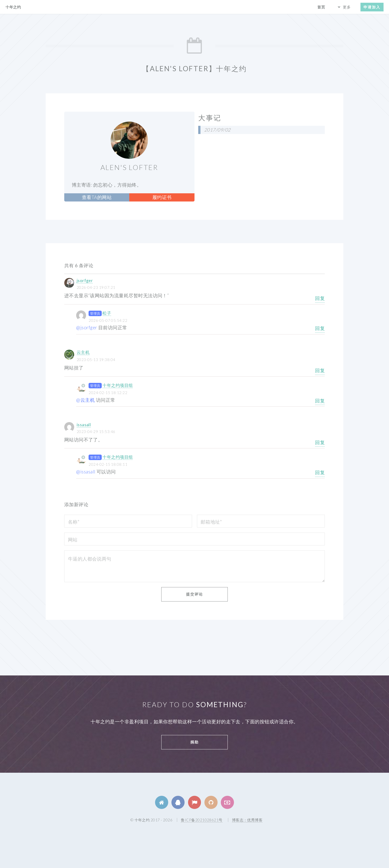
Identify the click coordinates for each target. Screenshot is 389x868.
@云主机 (85, 400)
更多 (347, 7)
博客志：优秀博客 (247, 820)
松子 (107, 313)
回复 (320, 298)
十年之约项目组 (118, 385)
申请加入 (372, 7)
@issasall (86, 472)
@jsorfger (87, 328)
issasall (84, 425)
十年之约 (13, 7)
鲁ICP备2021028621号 (202, 820)
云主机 (83, 352)
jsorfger (85, 281)
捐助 (194, 742)
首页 (321, 7)
